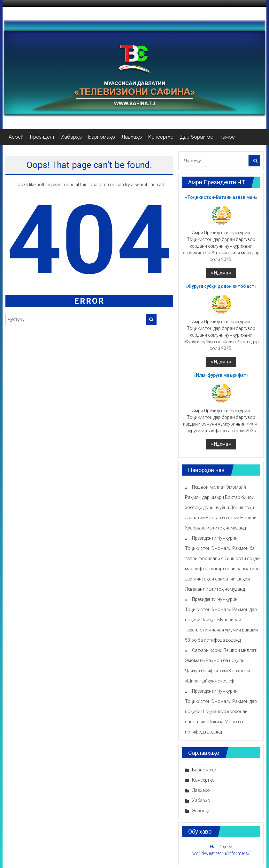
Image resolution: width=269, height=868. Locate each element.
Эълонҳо (201, 811)
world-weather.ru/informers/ (221, 853)
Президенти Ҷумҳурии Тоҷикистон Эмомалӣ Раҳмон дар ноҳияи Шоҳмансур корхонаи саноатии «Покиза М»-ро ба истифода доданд (221, 711)
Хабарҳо (71, 137)
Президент (42, 137)
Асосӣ (16, 137)
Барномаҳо (102, 137)
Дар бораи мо (197, 137)
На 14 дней (221, 847)
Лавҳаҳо (132, 137)
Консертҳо (161, 137)
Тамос (227, 137)
